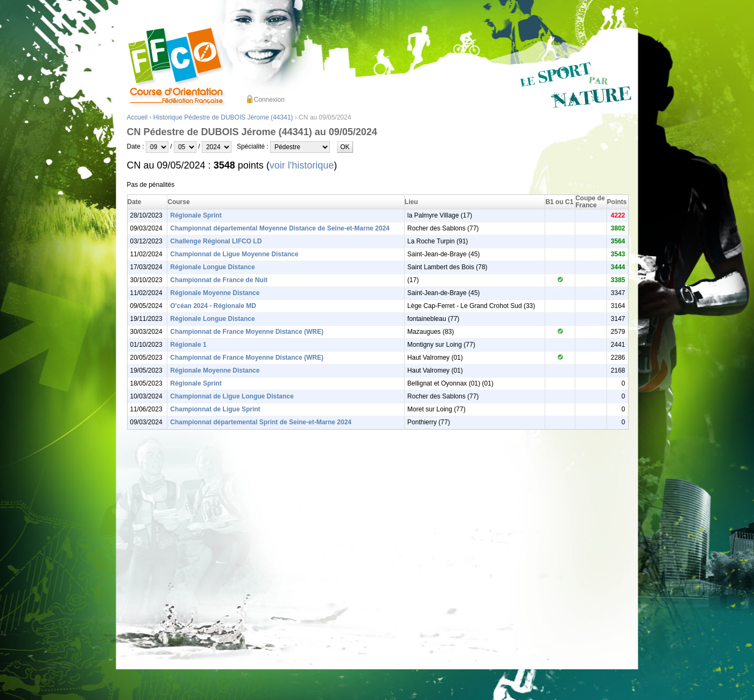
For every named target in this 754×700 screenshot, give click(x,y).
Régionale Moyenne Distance (215, 293)
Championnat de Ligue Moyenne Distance (234, 254)
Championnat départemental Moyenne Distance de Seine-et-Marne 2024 (280, 228)
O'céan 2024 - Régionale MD (213, 306)
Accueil (138, 117)
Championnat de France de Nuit (219, 280)
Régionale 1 (188, 345)
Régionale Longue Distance (212, 267)
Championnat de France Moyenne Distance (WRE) (247, 332)
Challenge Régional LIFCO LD (216, 241)
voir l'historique (302, 165)
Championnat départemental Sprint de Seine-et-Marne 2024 (261, 422)
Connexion (269, 100)
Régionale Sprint (196, 215)
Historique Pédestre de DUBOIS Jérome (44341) (223, 117)
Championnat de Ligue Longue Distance (232, 396)
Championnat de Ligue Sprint (215, 409)
